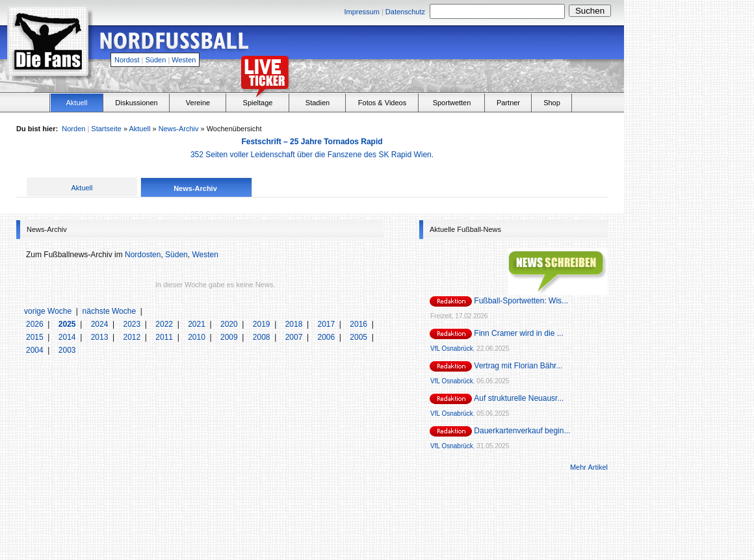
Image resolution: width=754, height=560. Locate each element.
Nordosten (143, 255)
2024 (101, 324)
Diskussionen (136, 103)
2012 (133, 337)
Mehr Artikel (589, 467)
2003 (67, 350)
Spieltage (258, 103)
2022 (165, 324)
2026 (36, 324)
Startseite (106, 129)
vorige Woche (48, 311)
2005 (359, 337)
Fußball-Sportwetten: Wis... (521, 301)
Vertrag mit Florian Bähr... (518, 366)
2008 (263, 337)
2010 (198, 337)
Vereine (198, 103)
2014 (68, 337)
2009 (230, 337)
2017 (327, 324)
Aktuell (76, 103)
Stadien (318, 103)
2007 (295, 337)
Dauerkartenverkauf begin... (522, 431)
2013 (101, 337)
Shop (552, 103)
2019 (263, 324)
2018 (295, 324)
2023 (133, 324)
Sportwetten (452, 103)
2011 (165, 337)
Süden (156, 60)
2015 (36, 337)
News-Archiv (179, 129)
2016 (359, 324)
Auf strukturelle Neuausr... (519, 398)
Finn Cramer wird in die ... (518, 333)
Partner (508, 103)
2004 (36, 350)
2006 (327, 337)
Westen (184, 60)
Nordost (127, 60)
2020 (230, 324)
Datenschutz (405, 12)
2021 (198, 324)
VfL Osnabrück (452, 349)
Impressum (361, 12)
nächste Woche (110, 311)
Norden (73, 129)
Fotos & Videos (382, 103)
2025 (68, 324)
